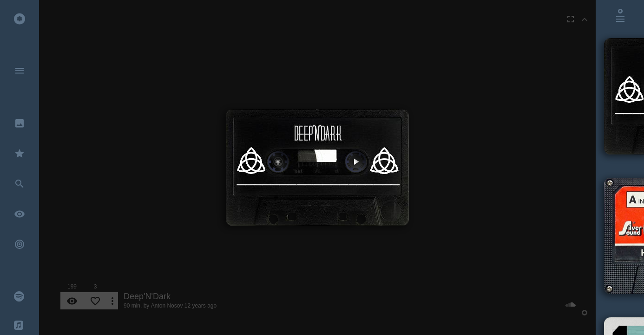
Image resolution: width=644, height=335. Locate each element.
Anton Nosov (167, 306)
